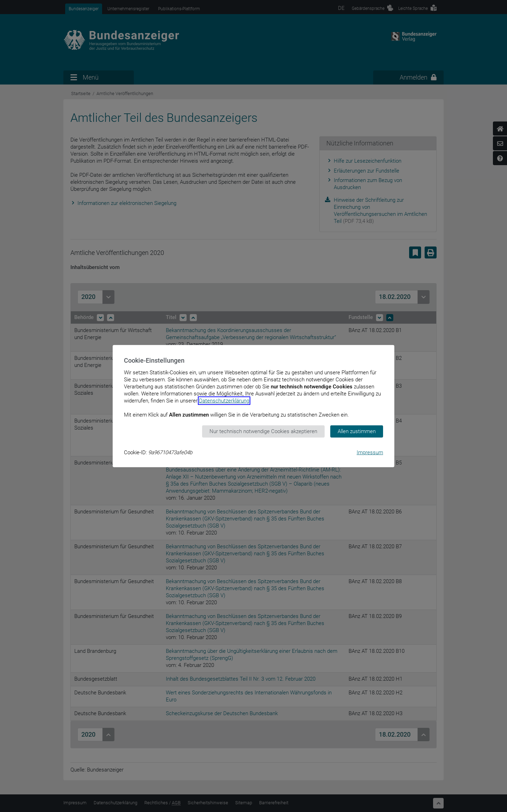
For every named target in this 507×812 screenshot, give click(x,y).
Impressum (370, 452)
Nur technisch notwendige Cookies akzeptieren (263, 431)
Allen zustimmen (357, 431)
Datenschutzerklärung (224, 401)
